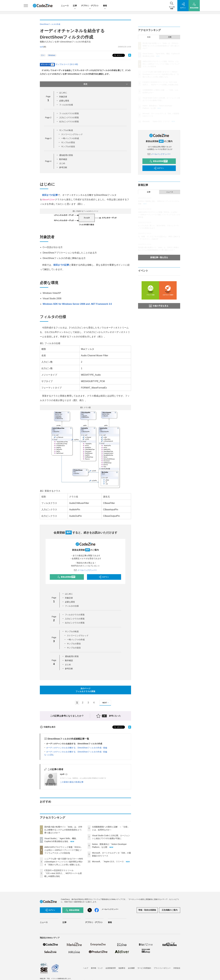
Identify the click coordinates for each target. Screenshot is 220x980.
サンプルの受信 (68, 142)
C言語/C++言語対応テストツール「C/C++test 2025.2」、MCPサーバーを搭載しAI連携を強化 (63, 873)
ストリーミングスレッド (72, 134)
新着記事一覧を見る (159, 257)
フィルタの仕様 (66, 105)
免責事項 (122, 968)
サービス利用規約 (144, 968)
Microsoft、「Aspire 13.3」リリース (108, 862)
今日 (149, 37)
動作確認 (63, 159)
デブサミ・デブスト (90, 6)
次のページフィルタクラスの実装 (85, 690)
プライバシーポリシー (162, 968)
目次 (106, 84)
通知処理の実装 (66, 155)
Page (48, 117)
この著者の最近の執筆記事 (72, 782)
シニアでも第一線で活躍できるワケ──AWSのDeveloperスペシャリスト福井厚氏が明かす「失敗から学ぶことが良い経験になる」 (64, 862)
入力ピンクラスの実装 (69, 117)
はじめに (63, 93)
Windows (52, 55)
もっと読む (49, 755)
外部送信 (177, 968)
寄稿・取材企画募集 (147, 910)
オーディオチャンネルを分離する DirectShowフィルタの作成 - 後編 (77, 748)
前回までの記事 (50, 195)
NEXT (106, 703)
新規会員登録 (66, 577)
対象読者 (63, 97)
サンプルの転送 (66, 130)
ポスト (118, 55)
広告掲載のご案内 (170, 910)
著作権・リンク (97, 968)
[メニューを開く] (26, 6)
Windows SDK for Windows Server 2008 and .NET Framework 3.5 (77, 304)
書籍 (105, 6)
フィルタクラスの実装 (69, 113)
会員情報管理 (111, 968)
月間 (170, 37)
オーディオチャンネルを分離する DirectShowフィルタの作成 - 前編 (77, 752)
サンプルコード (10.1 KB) (67, 64)
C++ (43, 55)
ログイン (104, 577)
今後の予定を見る (159, 306)
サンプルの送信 (68, 146)
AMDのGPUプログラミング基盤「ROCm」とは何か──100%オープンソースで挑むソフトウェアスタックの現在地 (63, 850)
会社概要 (131, 968)
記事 (75, 6)
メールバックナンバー (85, 570)
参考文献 (63, 167)
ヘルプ (86, 968)
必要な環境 (64, 101)
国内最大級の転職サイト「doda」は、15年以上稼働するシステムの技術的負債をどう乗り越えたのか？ (63, 830)
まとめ (62, 163)
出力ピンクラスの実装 (69, 122)
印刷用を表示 (48, 727)
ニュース (65, 6)
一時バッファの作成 (70, 138)
